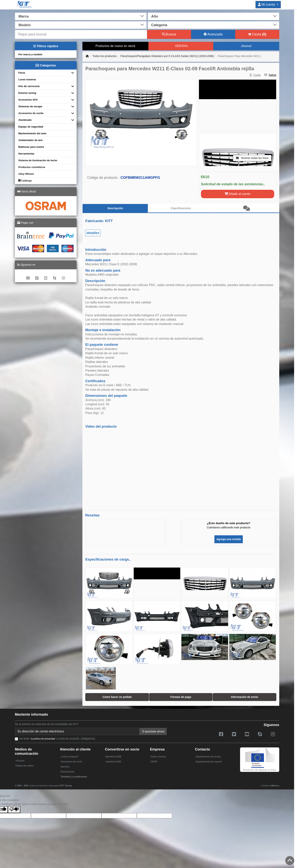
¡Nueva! (246, 46)
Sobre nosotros (158, 757)
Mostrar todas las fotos (252, 158)
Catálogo (25, 181)
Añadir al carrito (238, 194)
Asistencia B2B (113, 762)
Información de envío (71, 762)
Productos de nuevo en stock (115, 46)
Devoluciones (67, 772)
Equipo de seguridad (31, 127)
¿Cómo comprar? (69, 757)
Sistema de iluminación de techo (38, 160)
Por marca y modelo (30, 54)
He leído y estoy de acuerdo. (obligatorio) (57, 739)
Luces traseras (27, 79)
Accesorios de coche (31, 113)
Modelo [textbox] (25, 25)
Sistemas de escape (30, 106)
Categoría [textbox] (159, 25)
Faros (22, 73)
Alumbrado (25, 120)
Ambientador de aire (30, 140)
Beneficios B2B (113, 757)
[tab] (246, 208)
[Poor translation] (14, 810)
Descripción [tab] (115, 208)
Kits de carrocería (29, 86)
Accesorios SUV (28, 100)
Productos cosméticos (32, 167)
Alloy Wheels (26, 174)
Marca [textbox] (24, 16)
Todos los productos (105, 56)
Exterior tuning (27, 93)
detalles (93, 233)
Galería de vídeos (25, 766)
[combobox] (81, 16)
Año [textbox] (155, 16)
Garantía (65, 767)
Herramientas (26, 154)
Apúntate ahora (153, 731)
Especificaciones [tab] (181, 208)
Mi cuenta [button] (267, 5)
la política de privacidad (43, 739)
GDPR (154, 762)
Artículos (20, 761)
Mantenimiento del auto (32, 133)
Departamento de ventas (208, 757)
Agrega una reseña (228, 539)
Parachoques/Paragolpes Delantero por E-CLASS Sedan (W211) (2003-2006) (167, 56)
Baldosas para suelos (31, 147)
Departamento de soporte (209, 762)
